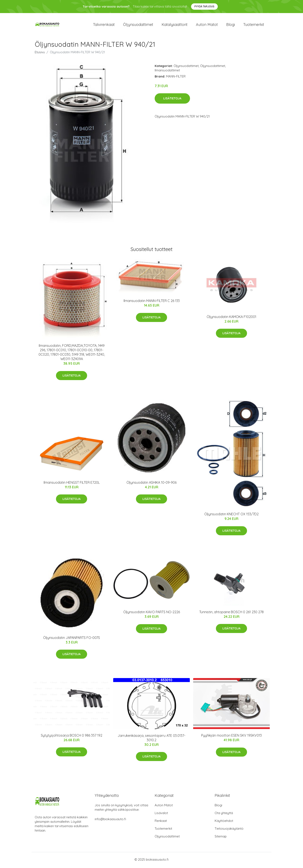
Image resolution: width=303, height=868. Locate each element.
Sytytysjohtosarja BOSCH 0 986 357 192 (72, 737)
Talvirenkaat (104, 25)
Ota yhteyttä (224, 814)
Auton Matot (164, 806)
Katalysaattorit (175, 25)
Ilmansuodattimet (167, 71)
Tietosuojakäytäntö (229, 830)
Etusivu (40, 53)
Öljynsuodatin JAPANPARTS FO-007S (72, 639)
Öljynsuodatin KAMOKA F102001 (231, 318)
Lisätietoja (172, 100)
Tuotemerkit (254, 25)
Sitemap (221, 838)
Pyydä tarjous (204, 6)
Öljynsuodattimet (138, 25)
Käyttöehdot (224, 822)
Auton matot (207, 25)
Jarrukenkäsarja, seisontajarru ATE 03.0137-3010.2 (151, 739)
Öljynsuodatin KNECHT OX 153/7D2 (231, 515)
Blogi (231, 25)
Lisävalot (161, 814)
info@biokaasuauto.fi (110, 820)
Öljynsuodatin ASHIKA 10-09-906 (151, 484)
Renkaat (161, 822)
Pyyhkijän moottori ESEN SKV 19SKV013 (231, 737)
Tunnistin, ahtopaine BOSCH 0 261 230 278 (231, 613)
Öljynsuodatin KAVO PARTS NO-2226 (152, 613)
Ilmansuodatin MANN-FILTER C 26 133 (152, 302)
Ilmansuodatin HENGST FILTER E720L (72, 484)
